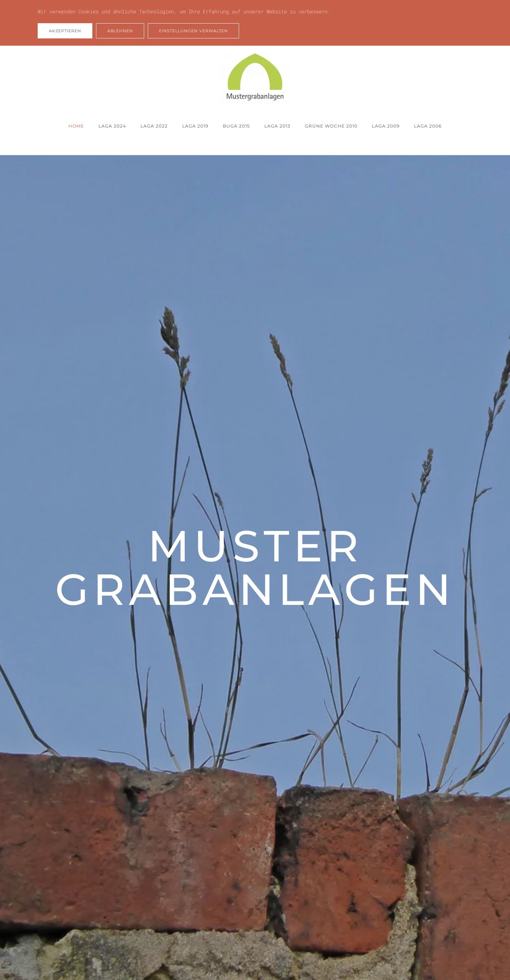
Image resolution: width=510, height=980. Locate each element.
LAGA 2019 (195, 126)
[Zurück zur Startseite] (255, 79)
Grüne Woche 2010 (331, 126)
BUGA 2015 (236, 126)
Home (76, 126)
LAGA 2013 (277, 126)
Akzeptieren (65, 31)
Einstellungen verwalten (193, 31)
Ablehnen (120, 31)
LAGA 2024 (112, 126)
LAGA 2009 (386, 126)
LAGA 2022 (154, 126)
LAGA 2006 (428, 126)
